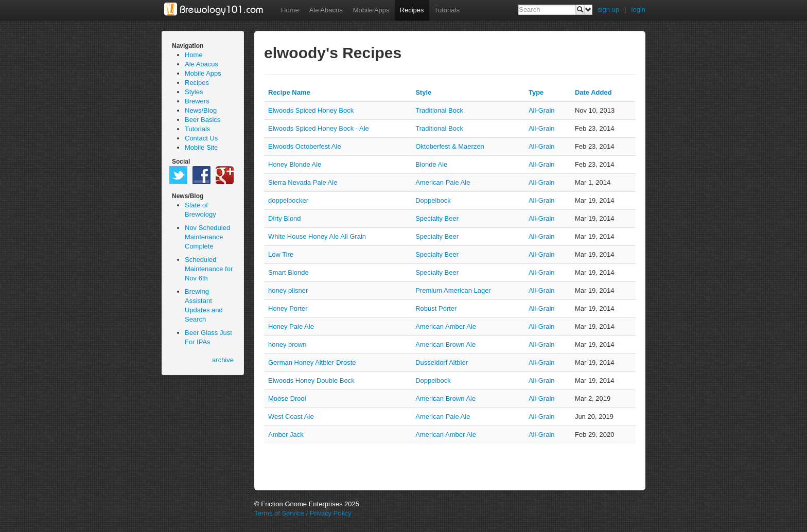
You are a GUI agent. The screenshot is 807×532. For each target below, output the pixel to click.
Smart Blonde (288, 272)
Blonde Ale (431, 164)
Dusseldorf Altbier (442, 362)
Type (536, 92)
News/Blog (201, 110)
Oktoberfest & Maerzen (450, 146)
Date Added (593, 92)
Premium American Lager (453, 290)
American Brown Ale (445, 344)
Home (290, 10)
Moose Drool (287, 398)
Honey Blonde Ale (295, 164)
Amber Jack (286, 435)
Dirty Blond (285, 218)
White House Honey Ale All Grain (317, 236)
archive (223, 360)
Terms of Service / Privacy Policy (303, 513)
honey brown (287, 344)
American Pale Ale (443, 182)
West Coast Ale (291, 416)
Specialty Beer (437, 218)
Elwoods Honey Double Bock (311, 380)
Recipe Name (289, 92)
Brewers (197, 101)
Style (423, 92)
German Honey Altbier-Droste (312, 362)
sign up (608, 10)
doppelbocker (288, 200)
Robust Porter (436, 308)
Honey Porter (288, 308)
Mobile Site (201, 147)
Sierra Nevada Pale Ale (303, 182)
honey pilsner (288, 290)
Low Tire (281, 254)
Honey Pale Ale (291, 326)
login (638, 10)
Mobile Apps (371, 10)
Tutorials (447, 10)
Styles (194, 92)
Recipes (412, 10)
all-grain (542, 110)
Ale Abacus (326, 10)
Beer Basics (203, 120)
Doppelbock (433, 200)
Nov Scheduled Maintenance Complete (207, 237)
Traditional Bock (439, 110)
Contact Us (201, 138)
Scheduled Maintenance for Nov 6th (209, 269)
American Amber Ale (446, 326)
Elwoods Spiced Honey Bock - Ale (319, 128)
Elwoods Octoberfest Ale (305, 146)
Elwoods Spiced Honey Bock (311, 110)
